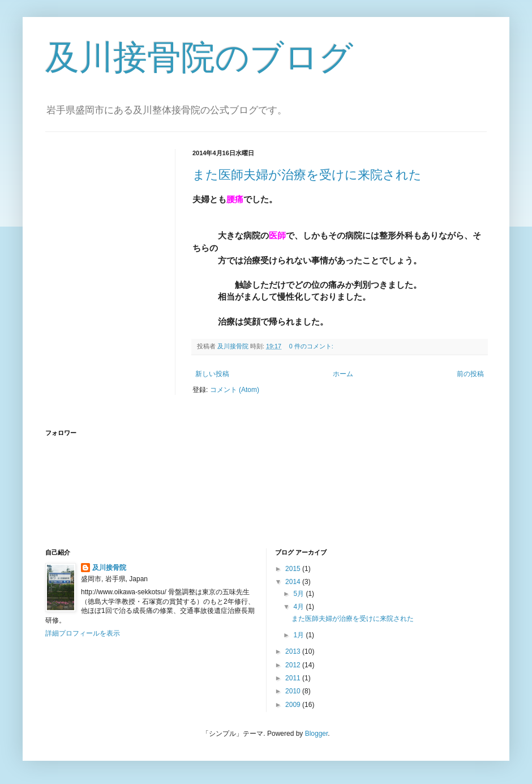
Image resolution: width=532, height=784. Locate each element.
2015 (294, 569)
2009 (294, 705)
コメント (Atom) (235, 390)
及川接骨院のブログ (199, 57)
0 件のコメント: (312, 346)
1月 (299, 635)
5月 (299, 594)
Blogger (317, 734)
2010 (294, 691)
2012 (294, 665)
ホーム (343, 374)
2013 (294, 651)
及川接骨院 (109, 568)
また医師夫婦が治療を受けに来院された (307, 175)
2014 (294, 582)
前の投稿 (470, 374)
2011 (294, 678)
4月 (299, 607)
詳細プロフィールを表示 (83, 633)
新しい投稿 (212, 374)
